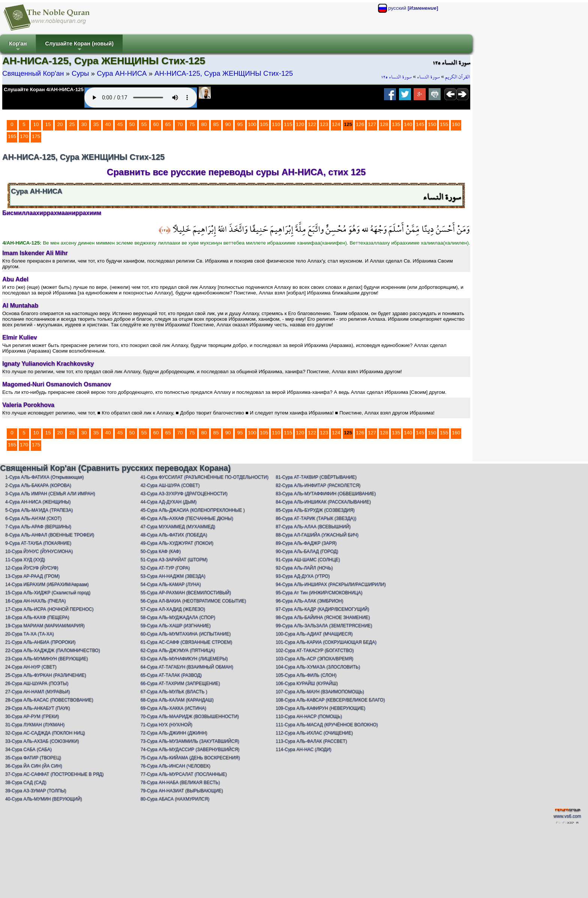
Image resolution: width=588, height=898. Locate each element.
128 (384, 124)
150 (432, 124)
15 (48, 124)
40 (108, 124)
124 (336, 124)
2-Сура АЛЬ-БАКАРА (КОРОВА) (38, 485)
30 (84, 124)
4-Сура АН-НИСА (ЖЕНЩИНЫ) (38, 502)
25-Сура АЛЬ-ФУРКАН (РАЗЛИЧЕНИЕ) (46, 675)
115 (288, 124)
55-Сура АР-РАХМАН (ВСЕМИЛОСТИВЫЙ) (186, 593)
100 (252, 124)
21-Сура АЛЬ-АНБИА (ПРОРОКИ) (40, 642)
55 (144, 124)
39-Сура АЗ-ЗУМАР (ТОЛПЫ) (36, 791)
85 (216, 124)
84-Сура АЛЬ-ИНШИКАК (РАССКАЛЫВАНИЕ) (323, 502)
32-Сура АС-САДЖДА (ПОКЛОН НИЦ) (45, 733)
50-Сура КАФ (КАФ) (161, 551)
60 (156, 124)
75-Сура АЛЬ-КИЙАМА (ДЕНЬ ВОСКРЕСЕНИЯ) (190, 758)
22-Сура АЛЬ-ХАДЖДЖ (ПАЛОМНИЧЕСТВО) (53, 650)
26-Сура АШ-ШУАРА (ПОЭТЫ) (37, 683)
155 (444, 124)
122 (312, 124)
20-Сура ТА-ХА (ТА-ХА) (30, 634)
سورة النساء (428, 77)
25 (72, 124)
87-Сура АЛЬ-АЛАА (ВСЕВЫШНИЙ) (313, 527)
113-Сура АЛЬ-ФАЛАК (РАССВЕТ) (311, 741)
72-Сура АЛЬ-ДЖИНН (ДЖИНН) (174, 733)
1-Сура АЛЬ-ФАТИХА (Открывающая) (44, 477)
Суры (80, 73)
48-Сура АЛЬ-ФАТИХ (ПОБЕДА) (174, 535)
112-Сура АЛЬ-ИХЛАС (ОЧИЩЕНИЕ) (314, 733)
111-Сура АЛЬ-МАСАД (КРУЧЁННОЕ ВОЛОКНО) (327, 725)
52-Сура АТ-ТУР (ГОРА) (165, 568)
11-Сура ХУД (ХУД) (25, 560)
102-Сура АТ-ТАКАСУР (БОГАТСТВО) (315, 650)
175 (36, 136)
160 (456, 124)
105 (264, 124)
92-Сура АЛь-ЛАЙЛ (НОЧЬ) (304, 568)
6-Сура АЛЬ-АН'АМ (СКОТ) (33, 518)
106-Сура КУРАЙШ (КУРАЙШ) (307, 683)
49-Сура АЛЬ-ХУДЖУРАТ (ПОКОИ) (177, 543)
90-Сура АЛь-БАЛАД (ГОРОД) (307, 551)
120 (300, 124)
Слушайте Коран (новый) (79, 47)
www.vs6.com (567, 816)
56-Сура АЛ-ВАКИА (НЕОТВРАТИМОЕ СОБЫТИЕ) (193, 601)
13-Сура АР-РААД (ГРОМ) (32, 576)
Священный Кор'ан (33, 73)
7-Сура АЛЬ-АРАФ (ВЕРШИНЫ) (38, 527)
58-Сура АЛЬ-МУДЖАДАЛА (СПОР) (178, 617)
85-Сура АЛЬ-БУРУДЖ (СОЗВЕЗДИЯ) (315, 510)
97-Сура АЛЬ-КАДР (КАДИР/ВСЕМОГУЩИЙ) (322, 609)
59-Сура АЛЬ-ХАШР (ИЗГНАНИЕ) (176, 626)
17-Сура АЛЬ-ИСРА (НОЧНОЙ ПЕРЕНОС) (49, 609)
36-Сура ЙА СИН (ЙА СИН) (34, 766)
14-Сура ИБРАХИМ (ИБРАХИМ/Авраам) (47, 584)
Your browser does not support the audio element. (141, 98)
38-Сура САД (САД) (26, 782)
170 (24, 136)
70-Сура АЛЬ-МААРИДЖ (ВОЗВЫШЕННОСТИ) (190, 716)
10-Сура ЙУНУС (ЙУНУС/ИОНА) (39, 551)
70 (180, 124)
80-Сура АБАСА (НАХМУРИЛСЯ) (175, 799)
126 (360, 124)
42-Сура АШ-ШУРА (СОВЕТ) (170, 485)
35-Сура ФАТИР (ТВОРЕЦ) (33, 758)
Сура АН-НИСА (122, 73)
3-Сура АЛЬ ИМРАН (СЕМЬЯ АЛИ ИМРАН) (50, 494)
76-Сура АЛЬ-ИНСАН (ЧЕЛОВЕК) (175, 766)
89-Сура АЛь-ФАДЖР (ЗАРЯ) (306, 543)
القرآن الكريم (458, 77)
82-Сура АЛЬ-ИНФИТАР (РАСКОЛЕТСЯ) (318, 485)
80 (204, 124)
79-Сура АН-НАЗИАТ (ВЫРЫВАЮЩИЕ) (182, 791)
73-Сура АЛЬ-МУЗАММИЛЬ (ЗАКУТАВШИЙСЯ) (190, 741)
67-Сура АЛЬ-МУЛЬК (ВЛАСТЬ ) (174, 692)
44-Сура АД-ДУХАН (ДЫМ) (169, 502)
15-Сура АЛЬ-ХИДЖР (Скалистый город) (48, 593)
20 (60, 124)
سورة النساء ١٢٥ (396, 77)
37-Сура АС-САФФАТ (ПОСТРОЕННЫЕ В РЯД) (54, 774)
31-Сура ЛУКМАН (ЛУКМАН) (35, 725)
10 (36, 124)
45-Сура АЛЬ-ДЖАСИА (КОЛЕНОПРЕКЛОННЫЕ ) (193, 510)
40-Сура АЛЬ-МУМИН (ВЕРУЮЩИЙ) (44, 799)
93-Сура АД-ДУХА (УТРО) (303, 576)
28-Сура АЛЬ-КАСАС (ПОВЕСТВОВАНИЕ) (49, 700)
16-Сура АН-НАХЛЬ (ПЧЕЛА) (35, 601)
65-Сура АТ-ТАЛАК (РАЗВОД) (171, 675)
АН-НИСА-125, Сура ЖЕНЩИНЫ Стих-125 (224, 73)
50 (132, 124)
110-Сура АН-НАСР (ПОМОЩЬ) (309, 716)
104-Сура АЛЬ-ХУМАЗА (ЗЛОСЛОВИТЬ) (318, 667)
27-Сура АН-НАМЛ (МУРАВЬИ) (37, 692)
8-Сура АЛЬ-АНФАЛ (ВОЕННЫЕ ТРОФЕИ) (50, 535)
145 (420, 124)
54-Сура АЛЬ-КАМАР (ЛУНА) (171, 584)
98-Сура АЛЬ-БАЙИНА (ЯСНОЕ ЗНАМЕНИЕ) (323, 617)
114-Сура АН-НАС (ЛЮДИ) (304, 749)
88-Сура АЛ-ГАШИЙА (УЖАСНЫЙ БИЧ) (317, 535)
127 (372, 124)
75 (192, 124)
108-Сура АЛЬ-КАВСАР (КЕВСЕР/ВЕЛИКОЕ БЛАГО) (330, 700)
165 (12, 136)
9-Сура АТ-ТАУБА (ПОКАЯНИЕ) (38, 543)
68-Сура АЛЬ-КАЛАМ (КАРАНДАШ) (177, 700)
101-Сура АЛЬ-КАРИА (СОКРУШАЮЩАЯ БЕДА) (326, 642)
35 (96, 124)
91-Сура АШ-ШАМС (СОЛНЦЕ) (308, 560)
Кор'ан (18, 47)
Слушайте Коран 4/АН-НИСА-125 (44, 89)
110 (276, 124)
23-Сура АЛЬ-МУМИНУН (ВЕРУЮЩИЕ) (46, 659)
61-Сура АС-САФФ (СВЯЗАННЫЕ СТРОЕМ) (187, 642)
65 (168, 124)
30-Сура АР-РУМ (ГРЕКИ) (32, 716)
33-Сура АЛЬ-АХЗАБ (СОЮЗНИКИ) (42, 741)
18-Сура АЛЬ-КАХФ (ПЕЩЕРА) (37, 617)
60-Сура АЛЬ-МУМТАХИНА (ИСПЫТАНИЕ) (186, 634)
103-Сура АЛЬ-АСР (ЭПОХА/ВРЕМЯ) (314, 659)
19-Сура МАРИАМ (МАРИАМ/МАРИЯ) (45, 626)
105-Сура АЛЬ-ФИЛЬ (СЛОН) (306, 675)
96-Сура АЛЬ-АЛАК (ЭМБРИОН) (309, 601)
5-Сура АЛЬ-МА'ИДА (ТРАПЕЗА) (39, 510)
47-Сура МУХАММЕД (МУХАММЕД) (178, 527)
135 (396, 124)
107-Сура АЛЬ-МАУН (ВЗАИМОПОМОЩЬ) (320, 692)
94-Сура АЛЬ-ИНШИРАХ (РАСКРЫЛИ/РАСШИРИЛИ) (331, 584)
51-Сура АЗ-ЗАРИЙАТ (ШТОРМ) (174, 560)
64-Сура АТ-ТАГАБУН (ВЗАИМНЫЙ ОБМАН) (187, 667)
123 (324, 124)
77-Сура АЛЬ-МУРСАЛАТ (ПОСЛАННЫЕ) (184, 774)
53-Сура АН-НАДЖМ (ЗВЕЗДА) (173, 576)
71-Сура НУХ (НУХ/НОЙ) (166, 725)
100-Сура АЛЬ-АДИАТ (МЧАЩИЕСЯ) (314, 634)
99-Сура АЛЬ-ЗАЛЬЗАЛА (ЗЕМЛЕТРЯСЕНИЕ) (324, 626)
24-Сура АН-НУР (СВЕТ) (31, 667)
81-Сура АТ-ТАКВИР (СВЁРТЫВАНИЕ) (316, 477)
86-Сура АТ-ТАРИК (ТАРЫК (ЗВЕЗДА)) (316, 518)
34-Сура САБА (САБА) (28, 749)
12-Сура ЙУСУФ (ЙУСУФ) (32, 568)
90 (228, 124)
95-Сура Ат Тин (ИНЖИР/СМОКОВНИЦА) (319, 593)
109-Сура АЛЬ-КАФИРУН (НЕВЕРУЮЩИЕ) (320, 708)
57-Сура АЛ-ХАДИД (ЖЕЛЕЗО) (173, 609)
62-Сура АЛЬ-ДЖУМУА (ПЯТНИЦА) (178, 650)
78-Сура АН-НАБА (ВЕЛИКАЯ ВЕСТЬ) (180, 782)
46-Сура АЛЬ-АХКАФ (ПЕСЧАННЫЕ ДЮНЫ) (187, 518)
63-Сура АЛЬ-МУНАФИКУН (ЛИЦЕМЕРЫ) (184, 659)
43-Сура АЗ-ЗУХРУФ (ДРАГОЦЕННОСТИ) (184, 494)
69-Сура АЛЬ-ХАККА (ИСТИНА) (173, 708)
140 (408, 124)
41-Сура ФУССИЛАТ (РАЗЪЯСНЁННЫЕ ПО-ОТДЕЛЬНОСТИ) (205, 477)
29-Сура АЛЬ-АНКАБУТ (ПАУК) (38, 708)
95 (240, 124)
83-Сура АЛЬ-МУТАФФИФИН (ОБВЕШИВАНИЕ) (326, 494)
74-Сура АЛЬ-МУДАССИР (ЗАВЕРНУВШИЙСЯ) (190, 749)
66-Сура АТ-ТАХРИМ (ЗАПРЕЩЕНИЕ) (180, 683)
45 (120, 124)
